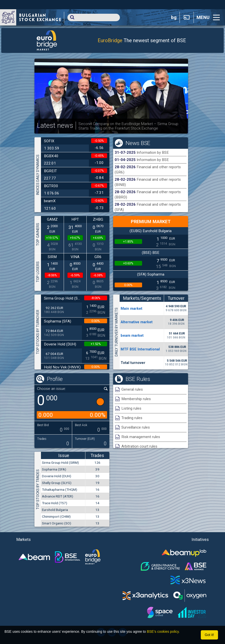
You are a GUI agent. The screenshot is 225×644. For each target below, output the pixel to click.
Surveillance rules (136, 427)
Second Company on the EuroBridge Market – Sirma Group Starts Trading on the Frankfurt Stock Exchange (128, 126)
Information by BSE (153, 153)
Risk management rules (141, 437)
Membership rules (136, 399)
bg (174, 17)
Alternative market (137, 322)
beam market (132, 335)
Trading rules (132, 418)
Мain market (131, 309)
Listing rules (131, 408)
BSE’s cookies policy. (163, 632)
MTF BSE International (140, 349)
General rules (132, 389)
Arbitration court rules (139, 446)
